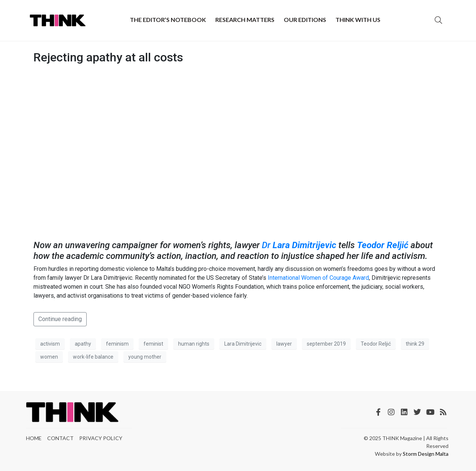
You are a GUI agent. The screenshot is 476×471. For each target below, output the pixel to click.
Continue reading (60, 319)
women (49, 357)
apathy (83, 344)
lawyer (284, 344)
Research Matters (245, 20)
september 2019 (326, 344)
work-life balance (93, 357)
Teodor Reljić (383, 245)
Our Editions (305, 20)
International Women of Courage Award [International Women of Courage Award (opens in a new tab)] (318, 278)
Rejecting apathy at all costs (108, 57)
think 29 (415, 344)
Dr (267, 245)
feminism (117, 344)
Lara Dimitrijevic (304, 245)
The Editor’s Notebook (168, 20)
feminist (153, 344)
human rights (194, 344)
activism (50, 344)
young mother (145, 357)
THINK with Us (358, 20)
